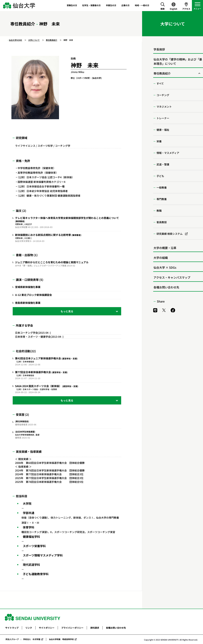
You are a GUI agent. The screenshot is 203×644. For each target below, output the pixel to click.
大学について (34, 40)
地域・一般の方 (142, 5)
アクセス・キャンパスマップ (172, 277)
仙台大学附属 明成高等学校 (61, 639)
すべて (160, 83)
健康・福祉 (163, 130)
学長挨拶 (159, 49)
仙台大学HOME (15, 40)
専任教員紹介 (52, 40)
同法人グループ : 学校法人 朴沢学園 (23, 639)
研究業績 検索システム (170, 234)
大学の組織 (161, 258)
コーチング (163, 95)
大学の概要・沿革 (165, 248)
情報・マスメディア (168, 153)
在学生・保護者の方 (91, 5)
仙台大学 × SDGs (165, 267)
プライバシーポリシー (72, 628)
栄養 (159, 141)
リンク (29, 628)
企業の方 (125, 5)
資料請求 (95, 628)
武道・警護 (163, 164)
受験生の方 (72, 5)
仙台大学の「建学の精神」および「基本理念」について (178, 61)
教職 (159, 211)
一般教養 (162, 187)
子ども (160, 176)
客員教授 (162, 222)
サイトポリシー (47, 628)
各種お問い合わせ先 (166, 287)
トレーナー (163, 118)
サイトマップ (12, 628)
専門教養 (162, 199)
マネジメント (164, 107)
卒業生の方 (111, 5)
